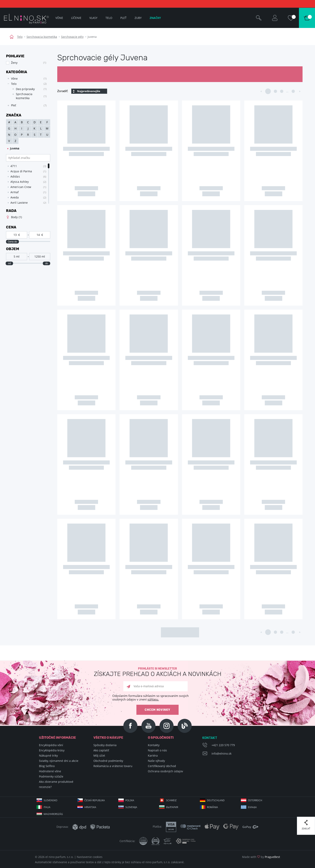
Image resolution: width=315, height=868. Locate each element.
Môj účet (99, 756)
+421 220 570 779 (223, 745)
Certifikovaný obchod (162, 766)
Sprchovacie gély (72, 37)
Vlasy (93, 18)
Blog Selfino (47, 766)
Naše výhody (156, 761)
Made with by (261, 857)
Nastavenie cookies (90, 857)
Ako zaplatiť (101, 750)
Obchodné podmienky (108, 761)
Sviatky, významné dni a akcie (59, 761)
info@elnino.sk (221, 753)
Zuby (138, 18)
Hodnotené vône (50, 771)
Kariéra (153, 756)
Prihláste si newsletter (157, 672)
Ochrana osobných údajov (165, 771)
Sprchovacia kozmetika (42, 37)
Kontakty (154, 745)
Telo (20, 37)
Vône (59, 18)
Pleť (123, 18)
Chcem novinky (157, 710)
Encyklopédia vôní (51, 745)
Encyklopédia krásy (52, 750)
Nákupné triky (48, 756)
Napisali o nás (157, 750)
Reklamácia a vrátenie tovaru (113, 766)
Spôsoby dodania (105, 745)
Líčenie (76, 18)
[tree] (26, 92)
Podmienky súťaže (51, 776)
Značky (155, 18)
